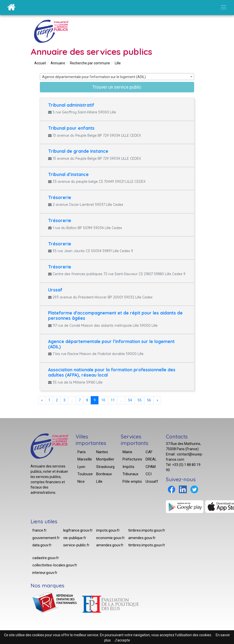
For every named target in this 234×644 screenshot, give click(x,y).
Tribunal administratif (71, 105)
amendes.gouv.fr (110, 545)
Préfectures (132, 459)
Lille (118, 63)
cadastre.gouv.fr (46, 558)
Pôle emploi (132, 481)
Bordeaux (104, 474)
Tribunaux (130, 474)
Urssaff (152, 481)
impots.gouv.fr (108, 530)
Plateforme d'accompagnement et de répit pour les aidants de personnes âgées (115, 315)
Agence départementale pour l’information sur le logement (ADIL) (111, 344)
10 (103, 400)
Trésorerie (60, 197)
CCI (149, 474)
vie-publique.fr (75, 538)
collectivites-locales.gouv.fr (55, 565)
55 (140, 400)
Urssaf (55, 290)
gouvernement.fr (46, 538)
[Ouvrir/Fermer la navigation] (224, 7)
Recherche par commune (90, 63)
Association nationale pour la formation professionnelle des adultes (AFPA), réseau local (112, 372)
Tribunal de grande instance (78, 151)
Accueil (40, 63)
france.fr (39, 530)
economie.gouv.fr (110, 538)
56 (149, 400)
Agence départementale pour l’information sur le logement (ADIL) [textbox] (94, 77)
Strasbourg (105, 467)
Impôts (128, 467)
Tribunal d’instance (68, 174)
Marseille (85, 459)
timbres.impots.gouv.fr (147, 530)
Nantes (102, 452)
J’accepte (122, 640)
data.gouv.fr (42, 545)
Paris (82, 452)
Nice (81, 481)
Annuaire (58, 63)
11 (113, 400)
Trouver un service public (117, 87)
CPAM (151, 467)
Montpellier (105, 459)
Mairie (127, 452)
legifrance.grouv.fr (78, 530)
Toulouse (85, 474)
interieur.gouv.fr (45, 573)
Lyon (81, 467)
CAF (149, 452)
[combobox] (117, 77)
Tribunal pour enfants (71, 128)
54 (130, 400)
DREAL (151, 459)
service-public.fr (76, 545)
